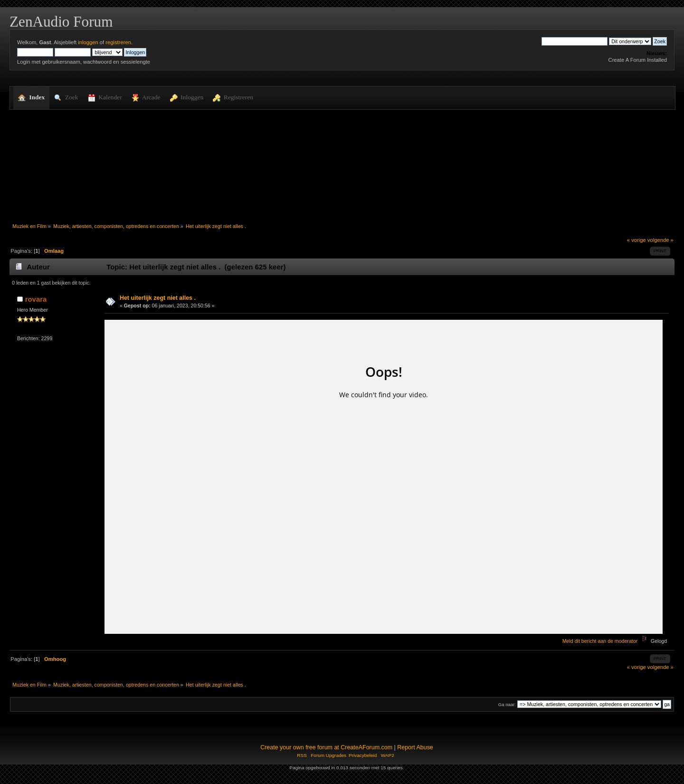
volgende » (660, 240)
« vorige (636, 240)
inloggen (88, 42)
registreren (118, 42)
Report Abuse (415, 747)
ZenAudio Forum (61, 22)
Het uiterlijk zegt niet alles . (158, 298)
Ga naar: (507, 704)
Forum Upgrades (328, 755)
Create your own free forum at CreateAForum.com (326, 747)
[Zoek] (575, 41)
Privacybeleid (363, 755)
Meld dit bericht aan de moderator (600, 641)
